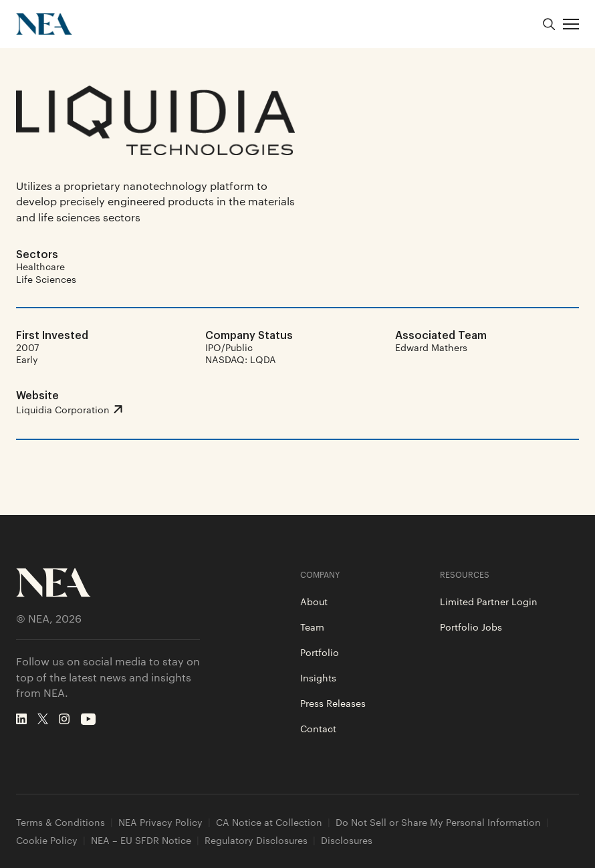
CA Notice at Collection (269, 822)
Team (312, 627)
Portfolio (320, 652)
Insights (318, 677)
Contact (318, 728)
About (314, 601)
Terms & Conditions (61, 822)
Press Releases (333, 703)
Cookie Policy (47, 840)
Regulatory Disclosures (256, 840)
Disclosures (347, 840)
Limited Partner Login (489, 601)
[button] (571, 24)
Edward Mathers (431, 347)
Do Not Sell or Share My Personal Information (438, 822)
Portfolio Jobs (471, 627)
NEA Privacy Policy (160, 822)
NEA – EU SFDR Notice (141, 840)
